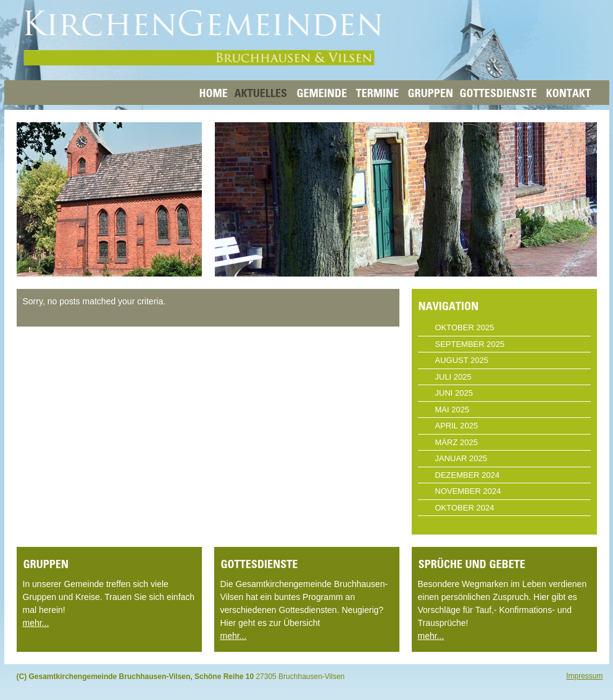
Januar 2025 (461, 458)
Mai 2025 (452, 410)
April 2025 (457, 426)
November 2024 (468, 491)
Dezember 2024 (468, 475)
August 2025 (462, 360)
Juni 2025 (454, 393)
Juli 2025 (453, 377)
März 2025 (457, 442)
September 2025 (470, 344)
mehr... (36, 623)
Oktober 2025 (465, 327)
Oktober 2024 (465, 508)
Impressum (584, 676)
